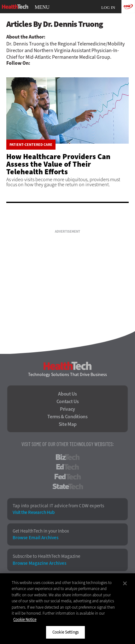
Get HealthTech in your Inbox (41, 531)
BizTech (68, 457)
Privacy (67, 409)
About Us (67, 394)
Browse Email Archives (35, 538)
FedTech (68, 477)
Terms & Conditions (67, 417)
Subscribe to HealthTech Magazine (46, 556)
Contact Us (68, 402)
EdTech (67, 467)
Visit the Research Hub (33, 513)
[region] (67, 609)
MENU (42, 7)
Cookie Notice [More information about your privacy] (25, 620)
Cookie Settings (65, 632)
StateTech (68, 486)
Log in (108, 7)
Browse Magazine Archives (39, 563)
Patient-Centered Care (31, 145)
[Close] (125, 583)
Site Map (68, 424)
